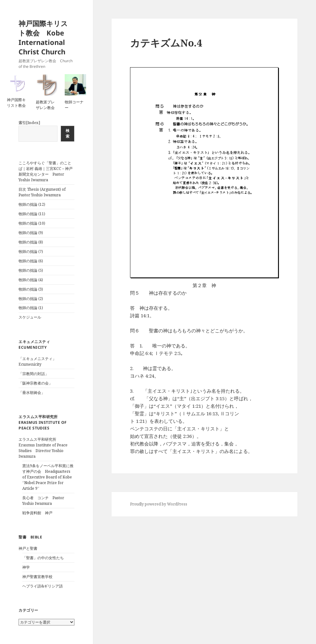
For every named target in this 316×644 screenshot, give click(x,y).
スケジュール (30, 317)
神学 (26, 567)
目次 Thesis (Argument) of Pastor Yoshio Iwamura (42, 192)
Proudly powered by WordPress (159, 504)
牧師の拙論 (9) (31, 233)
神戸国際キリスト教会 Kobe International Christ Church (43, 37)
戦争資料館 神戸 (37, 513)
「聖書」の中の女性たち (43, 558)
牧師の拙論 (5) (31, 270)
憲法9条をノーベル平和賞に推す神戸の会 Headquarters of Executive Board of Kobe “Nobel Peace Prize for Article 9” (48, 477)
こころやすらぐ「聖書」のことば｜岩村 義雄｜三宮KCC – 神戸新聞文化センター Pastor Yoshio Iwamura (46, 171)
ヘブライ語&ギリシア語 (43, 586)
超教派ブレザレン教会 (45, 105)
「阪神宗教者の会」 (35, 383)
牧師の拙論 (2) (31, 299)
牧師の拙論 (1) (31, 308)
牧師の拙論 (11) (32, 214)
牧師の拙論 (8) (31, 242)
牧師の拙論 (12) (32, 204)
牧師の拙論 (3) (31, 289)
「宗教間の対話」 (34, 374)
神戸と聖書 (28, 548)
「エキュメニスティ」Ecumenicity (37, 361)
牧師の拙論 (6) (31, 261)
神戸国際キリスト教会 (16, 103)
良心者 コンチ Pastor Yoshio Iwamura (43, 501)
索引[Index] (29, 123)
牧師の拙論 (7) (31, 251)
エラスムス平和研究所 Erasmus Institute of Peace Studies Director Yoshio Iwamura (43, 448)
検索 (68, 133)
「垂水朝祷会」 (32, 393)
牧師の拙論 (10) (32, 223)
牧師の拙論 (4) (31, 280)
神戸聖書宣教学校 (37, 577)
